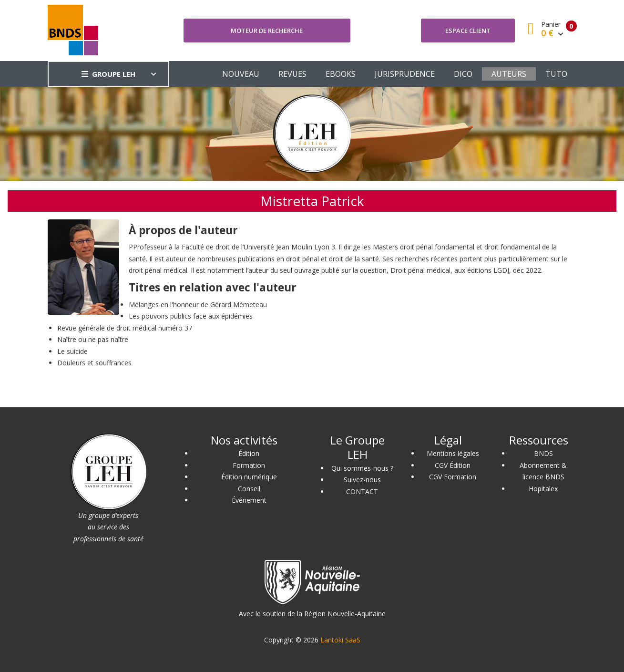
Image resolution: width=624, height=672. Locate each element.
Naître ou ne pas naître (93, 339)
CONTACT (362, 491)
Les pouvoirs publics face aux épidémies (191, 316)
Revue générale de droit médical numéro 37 (125, 328)
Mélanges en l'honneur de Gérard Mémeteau (198, 305)
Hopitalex (543, 489)
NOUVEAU (241, 74)
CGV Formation (453, 477)
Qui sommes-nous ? (362, 468)
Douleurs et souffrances (94, 363)
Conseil (249, 489)
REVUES (292, 74)
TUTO (556, 74)
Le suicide (72, 351)
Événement (249, 500)
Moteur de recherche (267, 31)
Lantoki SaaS (340, 640)
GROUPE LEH (108, 74)
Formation (249, 465)
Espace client (468, 31)
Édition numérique (249, 477)
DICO (463, 74)
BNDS (543, 453)
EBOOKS (341, 74)
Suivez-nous (362, 480)
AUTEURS (509, 74)
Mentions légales (453, 453)
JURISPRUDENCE (405, 74)
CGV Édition (453, 465)
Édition (249, 453)
